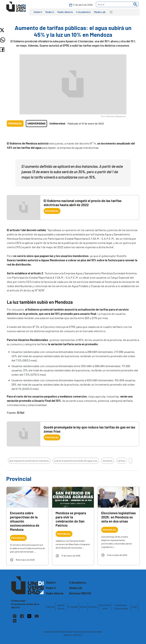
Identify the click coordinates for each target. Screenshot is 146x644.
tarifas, (121, 461)
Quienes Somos (61, 607)
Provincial (15, 123)
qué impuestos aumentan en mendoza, (29, 461)
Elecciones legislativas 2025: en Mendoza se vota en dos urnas (118, 517)
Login (134, 607)
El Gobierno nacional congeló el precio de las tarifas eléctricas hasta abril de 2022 (83, 203)
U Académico (83, 12)
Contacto (93, 607)
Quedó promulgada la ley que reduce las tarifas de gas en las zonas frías (89, 429)
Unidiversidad (36, 123)
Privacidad (73, 607)
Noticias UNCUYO (80, 593)
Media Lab (100, 12)
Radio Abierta (65, 12)
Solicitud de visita (105, 607)
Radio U (50, 12)
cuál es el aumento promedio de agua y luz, (76, 461)
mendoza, (108, 461)
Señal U (38, 12)
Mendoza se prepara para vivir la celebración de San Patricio (71, 519)
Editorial (50, 607)
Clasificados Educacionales (121, 607)
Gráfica (83, 607)
